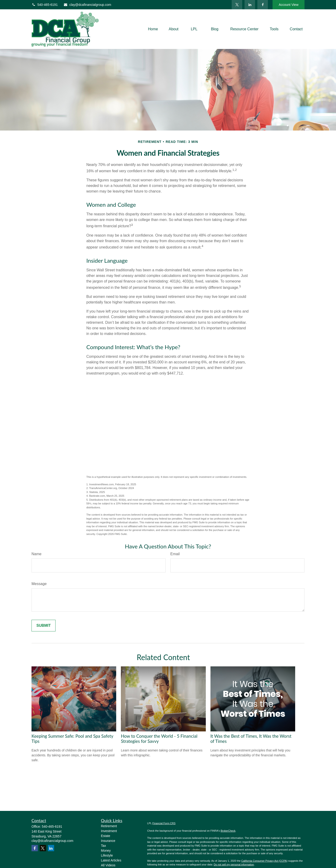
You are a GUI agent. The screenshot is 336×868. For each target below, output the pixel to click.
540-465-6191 (45, 5)
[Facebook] (263, 5)
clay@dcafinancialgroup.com (87, 5)
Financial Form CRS (164, 823)
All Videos (108, 865)
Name (37, 554)
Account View (289, 5)
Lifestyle (107, 855)
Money (106, 851)
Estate (106, 836)
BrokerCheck (228, 831)
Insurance (108, 841)
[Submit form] (44, 626)
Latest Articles (111, 860)
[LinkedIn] (250, 5)
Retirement (109, 826)
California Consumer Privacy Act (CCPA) (264, 861)
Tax (104, 846)
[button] (153, 29)
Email (175, 554)
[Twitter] (237, 5)
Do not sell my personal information (234, 865)
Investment (109, 831)
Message (39, 584)
